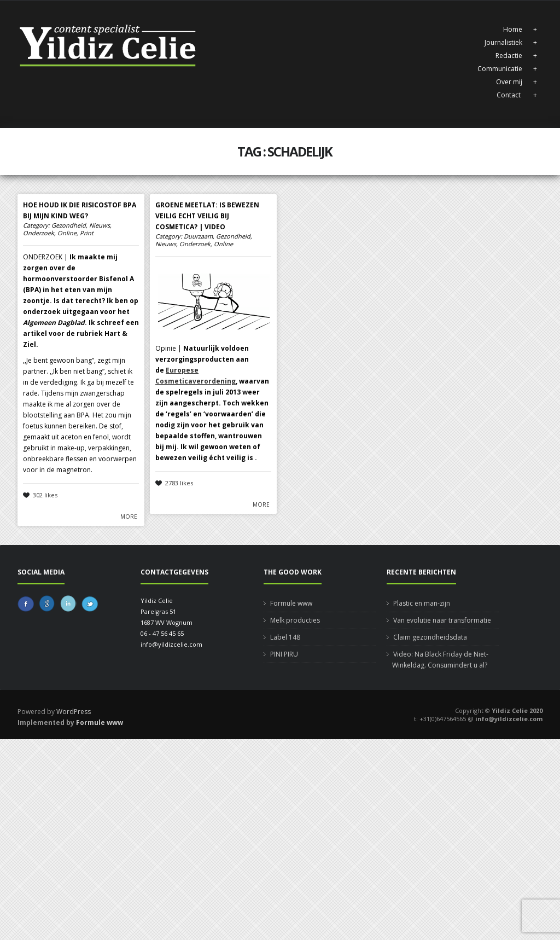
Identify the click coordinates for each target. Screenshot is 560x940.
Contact (509, 95)
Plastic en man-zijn (422, 603)
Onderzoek (39, 233)
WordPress (74, 712)
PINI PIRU (284, 654)
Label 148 (285, 637)
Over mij (509, 82)
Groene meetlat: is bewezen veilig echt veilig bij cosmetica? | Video (207, 216)
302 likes (45, 495)
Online (67, 233)
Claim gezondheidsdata (430, 637)
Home (513, 29)
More (129, 517)
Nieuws (100, 225)
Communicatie (500, 69)
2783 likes (179, 483)
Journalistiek (503, 42)
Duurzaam (198, 236)
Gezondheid (69, 225)
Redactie (509, 56)
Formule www (291, 603)
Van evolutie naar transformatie (442, 620)
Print (87, 233)
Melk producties (295, 620)
